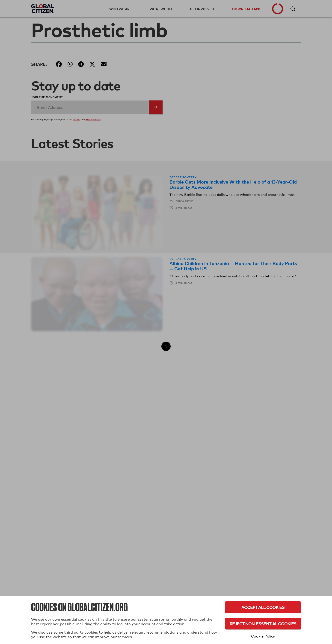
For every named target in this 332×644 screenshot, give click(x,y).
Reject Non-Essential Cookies (263, 624)
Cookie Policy (263, 636)
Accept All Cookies (263, 607)
